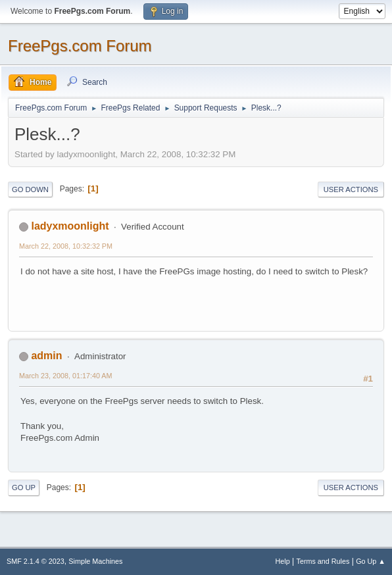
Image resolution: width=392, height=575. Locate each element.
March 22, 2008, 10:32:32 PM (66, 246)
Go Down (30, 189)
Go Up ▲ (371, 561)
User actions (351, 189)
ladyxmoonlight (70, 226)
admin (46, 356)
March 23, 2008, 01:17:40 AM (65, 376)
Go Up (24, 488)
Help (283, 561)
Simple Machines (95, 561)
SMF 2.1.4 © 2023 (36, 561)
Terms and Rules (323, 561)
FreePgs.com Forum (80, 46)
